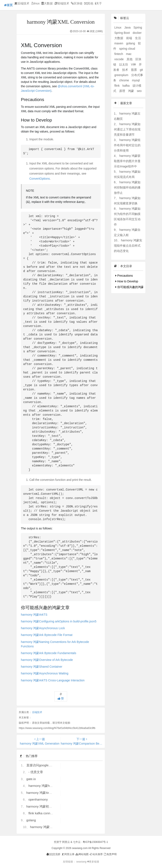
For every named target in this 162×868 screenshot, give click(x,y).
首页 (8, 5)
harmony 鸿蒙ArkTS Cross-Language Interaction (53, 680)
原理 (123, 91)
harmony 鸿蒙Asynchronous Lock (43, 628)
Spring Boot (122, 33)
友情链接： (69, 862)
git (141, 70)
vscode (119, 59)
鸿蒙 (131, 91)
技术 (126, 70)
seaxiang (82, 862)
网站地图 (82, 854)
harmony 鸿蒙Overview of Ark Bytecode (47, 660)
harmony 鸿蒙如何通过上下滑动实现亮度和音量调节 (127, 129)
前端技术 (62, 3)
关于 (98, 3)
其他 (89, 3)
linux (35, 3)
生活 (138, 38)
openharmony (38, 799)
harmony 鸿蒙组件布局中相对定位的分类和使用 (127, 145)
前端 (130, 38)
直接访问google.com (41, 765)
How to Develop (127, 281)
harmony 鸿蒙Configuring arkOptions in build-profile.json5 (59, 621)
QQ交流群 (53, 854)
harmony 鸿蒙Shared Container (42, 667)
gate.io (31, 779)
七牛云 (77, 842)
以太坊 (124, 64)
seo (139, 91)
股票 (134, 70)
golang (31, 820)
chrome (125, 80)
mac (129, 54)
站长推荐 (96, 854)
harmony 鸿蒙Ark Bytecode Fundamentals (49, 653)
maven (119, 43)
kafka (126, 86)
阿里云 (66, 842)
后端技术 (22, 3)
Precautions (124, 276)
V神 (134, 64)
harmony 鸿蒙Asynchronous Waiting (45, 673)
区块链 (77, 3)
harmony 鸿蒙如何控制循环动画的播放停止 (127, 187)
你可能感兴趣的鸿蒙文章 (133, 287)
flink (117, 86)
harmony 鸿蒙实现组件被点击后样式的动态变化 (128, 246)
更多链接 (93, 862)
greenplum (122, 75)
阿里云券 (68, 854)
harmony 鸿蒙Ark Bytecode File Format (47, 635)
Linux (118, 27)
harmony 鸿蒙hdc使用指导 (47, 786)
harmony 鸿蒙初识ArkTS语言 (47, 806)
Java (128, 27)
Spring (138, 27)
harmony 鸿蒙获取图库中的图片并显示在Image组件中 (127, 161)
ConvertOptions (40, 179)
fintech (119, 54)
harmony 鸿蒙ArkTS (34, 615)
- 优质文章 (36, 772)
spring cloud (127, 49)
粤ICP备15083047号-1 (95, 842)
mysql (136, 80)
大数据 (47, 3)
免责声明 (110, 854)
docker (137, 33)
